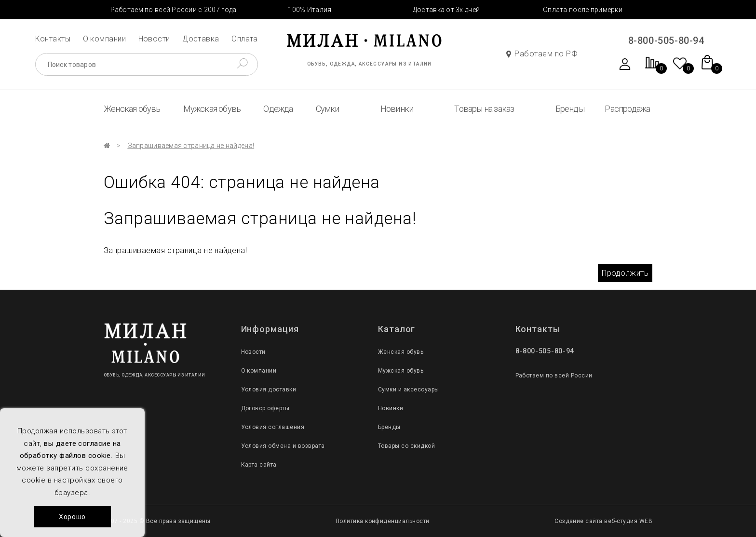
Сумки (328, 109)
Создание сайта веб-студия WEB (603, 521)
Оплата (245, 39)
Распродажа (627, 109)
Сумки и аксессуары (409, 389)
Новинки (397, 109)
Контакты (53, 39)
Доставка (201, 39)
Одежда (278, 109)
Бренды (570, 109)
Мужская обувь (212, 109)
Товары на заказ (484, 109)
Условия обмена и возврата (283, 446)
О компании (105, 39)
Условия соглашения (273, 427)
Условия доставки (269, 389)
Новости (154, 39)
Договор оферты (265, 408)
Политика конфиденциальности (383, 521)
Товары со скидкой (406, 446)
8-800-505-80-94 (666, 40)
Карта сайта (259, 465)
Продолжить (625, 273)
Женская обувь (132, 109)
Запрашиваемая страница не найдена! (191, 146)
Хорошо (72, 517)
